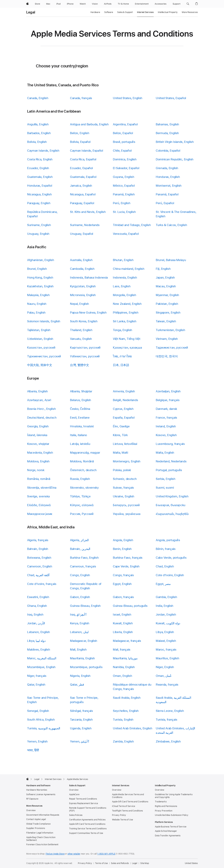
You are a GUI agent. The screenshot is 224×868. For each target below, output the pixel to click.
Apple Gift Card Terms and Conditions (87, 824)
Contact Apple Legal (36, 819)
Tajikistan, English (39, 330)
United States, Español (171, 98)
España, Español (124, 418)
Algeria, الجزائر (79, 540)
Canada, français (81, 98)
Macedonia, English (40, 453)
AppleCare (74, 794)
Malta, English (165, 453)
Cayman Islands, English (43, 151)
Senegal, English (38, 711)
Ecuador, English (38, 168)
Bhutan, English (123, 260)
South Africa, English (41, 720)
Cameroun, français (83, 566)
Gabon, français (123, 597)
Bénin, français (166, 549)
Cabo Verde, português (171, 558)
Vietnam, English (167, 339)
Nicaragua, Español (83, 194)
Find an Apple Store (55, 854)
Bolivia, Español (80, 142)
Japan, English (165, 277)
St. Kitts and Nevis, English (88, 212)
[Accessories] (161, 4)
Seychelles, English (126, 711)
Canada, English (38, 98)
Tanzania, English (81, 720)
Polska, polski (122, 470)
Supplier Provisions (36, 828)
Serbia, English (165, 479)
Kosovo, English (166, 435)
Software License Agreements (41, 794)
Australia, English (81, 260)
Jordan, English (166, 614)
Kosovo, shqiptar (38, 444)
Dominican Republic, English (175, 159)
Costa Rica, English (40, 159)
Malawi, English (166, 641)
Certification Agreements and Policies (87, 820)
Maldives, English (39, 650)
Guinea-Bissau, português (130, 606)
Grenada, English (167, 168)
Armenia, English (124, 391)
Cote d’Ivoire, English (170, 575)
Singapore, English (168, 313)
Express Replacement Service (84, 803)
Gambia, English (166, 597)
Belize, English (80, 133)
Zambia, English (123, 741)
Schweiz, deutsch (125, 479)
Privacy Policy (119, 815)
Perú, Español (165, 203)
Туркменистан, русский (44, 356)
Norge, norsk (36, 470)
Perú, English (122, 203)
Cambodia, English (82, 269)
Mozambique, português (86, 667)
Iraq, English (35, 614)
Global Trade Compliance (38, 824)
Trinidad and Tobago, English (132, 225)
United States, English (128, 98)
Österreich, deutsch (83, 470)
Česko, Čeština (80, 409)
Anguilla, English (38, 124)
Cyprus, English (123, 409)
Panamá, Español (167, 194)
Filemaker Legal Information (40, 833)
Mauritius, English (167, 658)
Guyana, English (123, 177)
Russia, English (80, 479)
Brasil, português (124, 142)
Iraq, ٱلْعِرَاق (78, 614)
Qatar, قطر (77, 685)
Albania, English (37, 391)
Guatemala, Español (83, 177)
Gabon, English (80, 597)
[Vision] (95, 4)
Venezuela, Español (126, 234)
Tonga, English (122, 330)
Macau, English (166, 286)
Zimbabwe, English (168, 741)
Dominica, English (125, 159)
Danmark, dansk (166, 409)
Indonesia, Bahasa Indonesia (89, 277)
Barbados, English (39, 133)
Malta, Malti (120, 453)
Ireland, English (166, 426)
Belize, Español (123, 133)
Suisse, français (123, 488)
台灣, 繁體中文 (80, 365)
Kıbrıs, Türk (120, 435)
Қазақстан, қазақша (127, 348)
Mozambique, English (41, 667)
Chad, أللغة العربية (38, 575)
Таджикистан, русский (172, 348)
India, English (164, 606)
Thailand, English (81, 330)
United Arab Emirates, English (132, 728)
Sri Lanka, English (125, 321)
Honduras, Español (40, 186)
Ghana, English (37, 606)
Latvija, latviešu (80, 444)
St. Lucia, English (124, 212)
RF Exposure (32, 799)
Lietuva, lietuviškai (125, 444)
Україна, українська (127, 514)
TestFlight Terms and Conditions (127, 811)
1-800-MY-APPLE (106, 854)
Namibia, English (124, 667)
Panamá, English (124, 194)
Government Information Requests (43, 815)
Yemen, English (37, 741)
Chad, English (165, 566)
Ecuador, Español (81, 168)
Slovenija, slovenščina (42, 488)
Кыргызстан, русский (85, 348)
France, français (166, 418)
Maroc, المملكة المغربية (42, 658)
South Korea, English (84, 321)
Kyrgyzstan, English (83, 286)
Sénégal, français (81, 711)
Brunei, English (37, 269)
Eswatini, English (38, 597)
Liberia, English (123, 632)
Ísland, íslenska (37, 435)
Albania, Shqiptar (81, 391)
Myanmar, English (167, 295)
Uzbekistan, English (40, 339)
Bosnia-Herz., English (41, 409)
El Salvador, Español (126, 168)
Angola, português (168, 540)
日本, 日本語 (121, 365)
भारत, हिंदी (33, 750)
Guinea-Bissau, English (85, 606)
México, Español (124, 186)
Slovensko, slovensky (84, 488)
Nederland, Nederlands (171, 461)
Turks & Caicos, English (171, 225)
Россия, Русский (82, 514)
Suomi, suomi (165, 488)
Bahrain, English (38, 549)
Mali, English (78, 650)
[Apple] (27, 4)
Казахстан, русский (41, 348)
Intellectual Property (168, 12)
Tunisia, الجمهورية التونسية (44, 728)
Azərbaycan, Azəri (39, 400)
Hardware (95, 12)
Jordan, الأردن (36, 623)
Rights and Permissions (166, 806)
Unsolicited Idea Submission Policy (172, 815)
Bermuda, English (167, 133)
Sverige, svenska (38, 496)
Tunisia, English (123, 720)
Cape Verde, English (126, 566)
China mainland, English (129, 269)
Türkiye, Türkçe (80, 496)
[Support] (177, 4)
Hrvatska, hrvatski (82, 426)
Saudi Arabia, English (127, 698)
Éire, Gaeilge (121, 426)
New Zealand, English (127, 304)
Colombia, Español (168, 151)
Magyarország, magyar (85, 453)
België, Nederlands (125, 400)
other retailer (74, 854)
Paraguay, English (39, 203)
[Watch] (83, 4)
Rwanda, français (167, 685)
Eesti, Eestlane (80, 418)
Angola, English (123, 540)
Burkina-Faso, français (128, 558)
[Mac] (48, 4)
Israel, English (122, 614)
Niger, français (37, 676)
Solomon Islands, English (44, 321)
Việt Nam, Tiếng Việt (127, 339)
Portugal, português (169, 470)
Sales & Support (125, 12)
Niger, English (165, 667)
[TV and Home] (123, 4)
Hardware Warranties (37, 790)
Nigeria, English (80, 676)
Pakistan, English (167, 304)
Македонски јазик (40, 514)
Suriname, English (39, 225)
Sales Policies (76, 815)
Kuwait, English (123, 623)
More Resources (190, 12)
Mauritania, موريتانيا (125, 658)
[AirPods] (108, 4)
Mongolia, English (125, 295)
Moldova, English (38, 461)
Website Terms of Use (122, 820)
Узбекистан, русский (85, 356)
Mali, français (122, 650)
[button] (188, 4)
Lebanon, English (38, 632)
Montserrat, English (169, 186)
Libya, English (165, 632)
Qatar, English (36, 685)
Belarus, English (80, 400)
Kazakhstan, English (40, 286)
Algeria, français (38, 540)
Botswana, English (39, 558)
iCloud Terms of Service (124, 806)
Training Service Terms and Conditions (88, 829)
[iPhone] (70, 4)
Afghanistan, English (41, 260)
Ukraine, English (124, 496)
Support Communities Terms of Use (86, 833)
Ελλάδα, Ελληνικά (39, 505)
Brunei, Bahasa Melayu (171, 260)
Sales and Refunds (120, 863)
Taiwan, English (166, 321)
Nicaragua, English (39, 194)
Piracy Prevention (164, 811)
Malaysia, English (38, 295)
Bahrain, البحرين (80, 549)
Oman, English (122, 676)
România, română (39, 479)
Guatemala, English (40, 177)
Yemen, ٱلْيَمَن (80, 741)
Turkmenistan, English (170, 330)
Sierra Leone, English (170, 711)
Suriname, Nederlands (85, 225)
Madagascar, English (84, 641)
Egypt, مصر (163, 584)
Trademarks (161, 802)
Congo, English (80, 575)
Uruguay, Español (82, 234)
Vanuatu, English (81, 339)
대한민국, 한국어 (167, 356)
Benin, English (122, 549)
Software (109, 12)
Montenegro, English (127, 461)
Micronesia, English (83, 295)
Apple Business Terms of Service (171, 827)
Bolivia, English (37, 142)
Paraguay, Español (82, 203)
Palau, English (36, 313)
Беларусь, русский (126, 505)
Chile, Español (122, 151)
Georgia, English (38, 426)
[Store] (37, 4)
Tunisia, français (167, 720)
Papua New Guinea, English (88, 313)
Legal (31, 12)
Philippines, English (126, 313)
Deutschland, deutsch (42, 418)
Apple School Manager (166, 831)
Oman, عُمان (164, 676)
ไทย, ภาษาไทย (122, 356)
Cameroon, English (40, 566)
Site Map (145, 863)
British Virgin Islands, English (175, 142)
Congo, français (123, 575)
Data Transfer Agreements (168, 836)
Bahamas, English (167, 124)
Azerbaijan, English (168, 391)
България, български (171, 505)
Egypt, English (122, 584)
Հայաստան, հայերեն (172, 514)
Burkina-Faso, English (84, 558)
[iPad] (58, 4)
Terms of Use (101, 863)
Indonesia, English (125, 277)
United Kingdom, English (172, 496)
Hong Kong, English (40, 277)
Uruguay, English (38, 234)
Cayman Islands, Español (86, 151)
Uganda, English (81, 728)
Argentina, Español (125, 124)
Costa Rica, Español (83, 159)
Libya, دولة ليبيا (36, 641)
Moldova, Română (82, 461)
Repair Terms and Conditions (83, 799)
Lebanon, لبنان (79, 632)
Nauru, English (37, 304)
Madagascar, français (127, 641)
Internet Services (145, 12)
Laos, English (122, 286)
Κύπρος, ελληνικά (82, 505)
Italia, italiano (78, 435)
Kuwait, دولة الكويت (168, 623)
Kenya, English (80, 623)
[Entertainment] (142, 4)
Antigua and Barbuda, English (89, 124)
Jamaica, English (81, 186)
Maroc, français (166, 650)
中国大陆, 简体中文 (40, 365)
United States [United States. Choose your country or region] (191, 863)
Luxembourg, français (170, 444)
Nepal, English (79, 304)
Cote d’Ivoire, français (42, 584)
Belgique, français (168, 400)
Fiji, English (163, 269)
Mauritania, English (82, 658)
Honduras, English (168, 177)
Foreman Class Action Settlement (42, 845)
